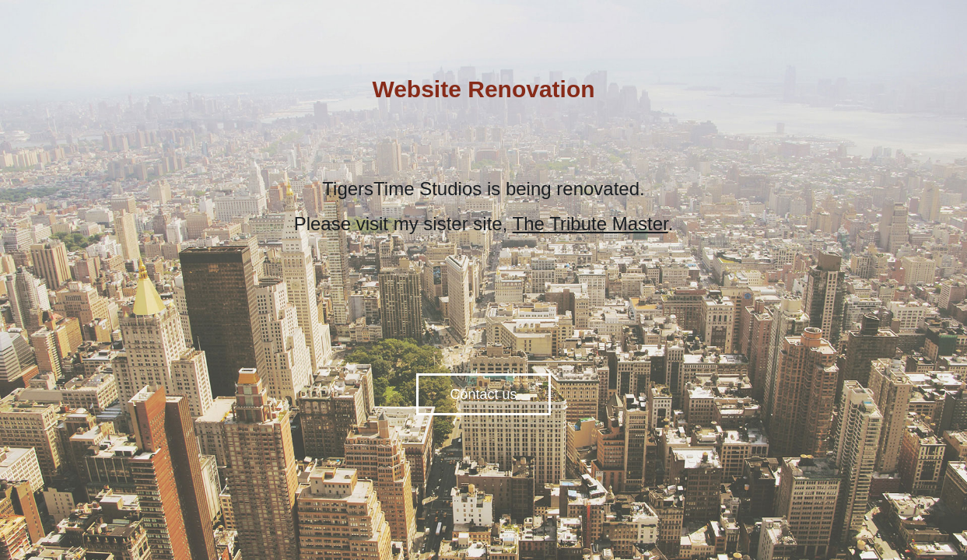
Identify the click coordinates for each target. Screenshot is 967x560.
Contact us (483, 394)
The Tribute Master (590, 224)
